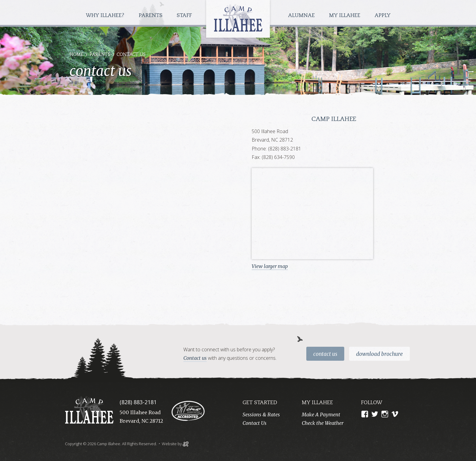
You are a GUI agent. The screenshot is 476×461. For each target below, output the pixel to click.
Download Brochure (379, 354)
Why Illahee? (106, 16)
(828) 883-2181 (138, 402)
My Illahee (345, 16)
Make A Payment (321, 415)
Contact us (195, 358)
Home (76, 55)
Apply (382, 16)
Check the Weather (323, 423)
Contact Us (325, 354)
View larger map (270, 266)
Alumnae (302, 16)
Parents (151, 16)
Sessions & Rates (261, 415)
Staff (185, 16)
